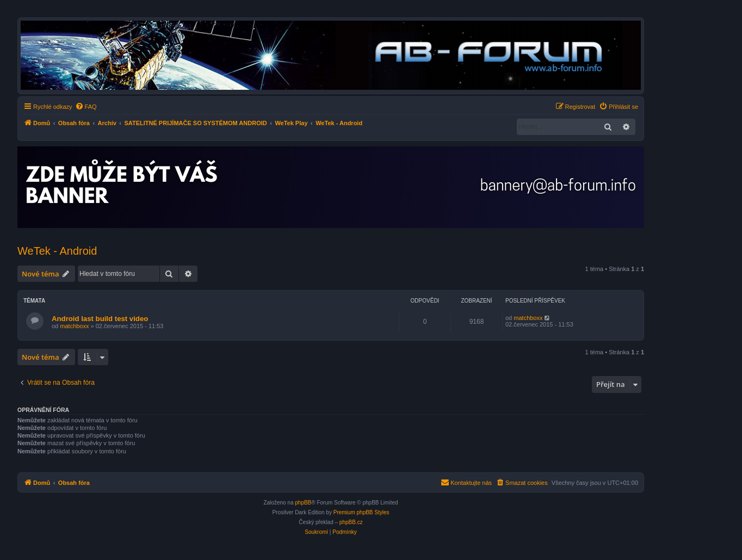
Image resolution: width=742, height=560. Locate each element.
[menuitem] (86, 107)
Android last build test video (100, 319)
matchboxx (74, 326)
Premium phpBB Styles (361, 512)
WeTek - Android (57, 251)
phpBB (303, 503)
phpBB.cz (351, 522)
